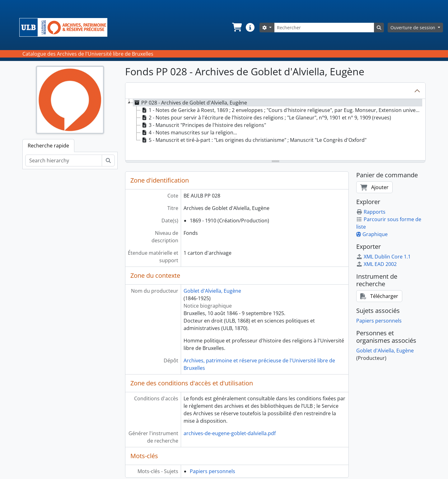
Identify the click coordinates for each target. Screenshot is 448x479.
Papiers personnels (212, 471)
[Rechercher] (324, 28)
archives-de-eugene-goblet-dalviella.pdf (230, 433)
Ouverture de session (413, 28)
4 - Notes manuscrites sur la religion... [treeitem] (189, 133)
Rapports (371, 212)
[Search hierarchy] (64, 160)
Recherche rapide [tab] (48, 146)
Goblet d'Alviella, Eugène (212, 291)
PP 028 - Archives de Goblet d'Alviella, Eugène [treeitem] (190, 103)
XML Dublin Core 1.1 (383, 257)
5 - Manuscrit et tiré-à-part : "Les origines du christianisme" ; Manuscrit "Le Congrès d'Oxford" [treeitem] (254, 140)
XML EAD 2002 (376, 264)
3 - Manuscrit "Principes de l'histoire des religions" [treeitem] (203, 125)
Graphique (372, 234)
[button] (236, 27)
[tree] (275, 130)
